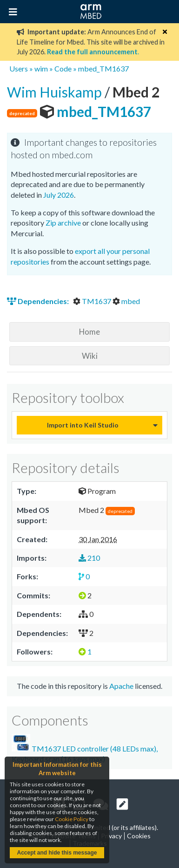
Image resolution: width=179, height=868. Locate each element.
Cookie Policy (72, 819)
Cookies (139, 836)
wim (41, 68)
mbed (126, 301)
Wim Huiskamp (56, 92)
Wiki (90, 356)
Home (89, 332)
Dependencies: (39, 301)
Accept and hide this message (57, 853)
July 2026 (59, 195)
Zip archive (63, 223)
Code (63, 68)
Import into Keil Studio (83, 425)
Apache (121, 686)
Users (19, 68)
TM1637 (93, 301)
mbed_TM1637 (103, 68)
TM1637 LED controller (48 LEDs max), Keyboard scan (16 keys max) (85, 748)
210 (89, 558)
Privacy (111, 836)
